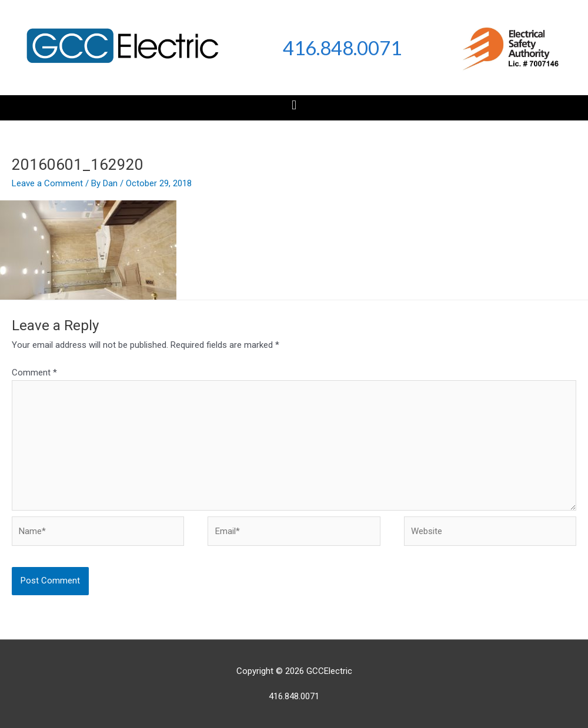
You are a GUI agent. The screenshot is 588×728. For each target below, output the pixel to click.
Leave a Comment (47, 183)
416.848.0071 (342, 48)
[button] (294, 105)
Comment (34, 373)
